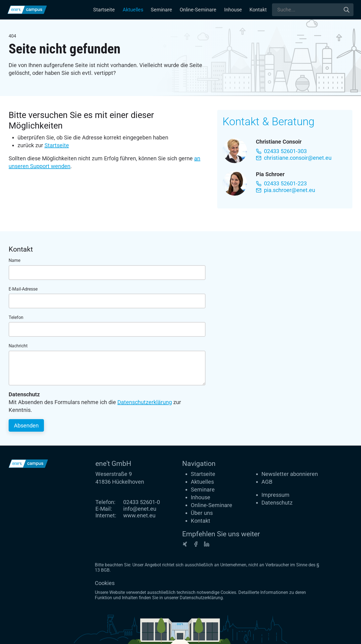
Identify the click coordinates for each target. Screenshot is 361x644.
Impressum (275, 495)
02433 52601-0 (142, 502)
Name (14, 260)
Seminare (161, 10)
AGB (267, 482)
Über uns (202, 513)
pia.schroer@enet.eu (285, 190)
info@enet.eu (140, 509)
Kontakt (258, 10)
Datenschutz (277, 503)
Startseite (104, 10)
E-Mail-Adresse (23, 289)
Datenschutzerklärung (145, 402)
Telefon (16, 317)
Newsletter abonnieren (290, 474)
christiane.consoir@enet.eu (294, 158)
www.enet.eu (139, 515)
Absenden (26, 426)
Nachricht (18, 346)
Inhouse (233, 10)
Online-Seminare (198, 10)
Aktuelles (133, 10)
